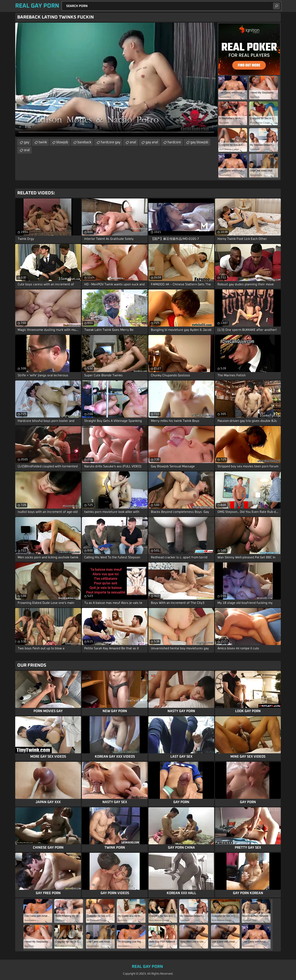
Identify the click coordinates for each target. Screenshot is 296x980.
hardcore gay (110, 142)
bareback (84, 142)
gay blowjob (199, 142)
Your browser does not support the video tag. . (116, 80)
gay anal (152, 142)
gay (27, 142)
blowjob (62, 142)
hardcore (174, 142)
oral (27, 150)
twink (43, 142)
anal (133, 142)
